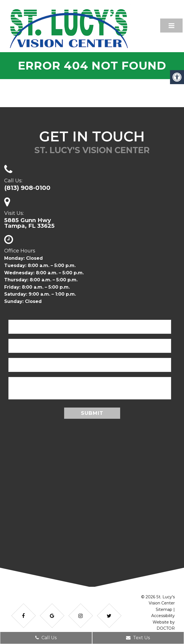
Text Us (138, 638)
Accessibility (163, 616)
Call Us (46, 638)
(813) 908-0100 (27, 188)
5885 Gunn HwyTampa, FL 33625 (29, 223)
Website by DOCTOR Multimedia (164, 628)
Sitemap (164, 610)
